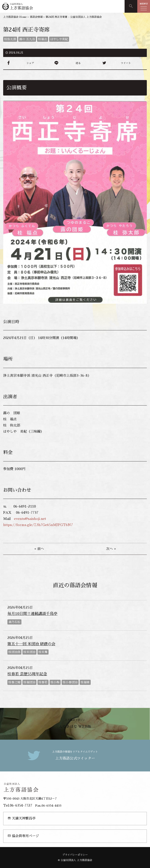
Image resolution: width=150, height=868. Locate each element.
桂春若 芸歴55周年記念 (27, 674)
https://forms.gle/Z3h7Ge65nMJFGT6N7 (38, 525)
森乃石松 (14, 622)
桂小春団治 (70, 682)
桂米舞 (43, 652)
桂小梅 (55, 682)
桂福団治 (29, 682)
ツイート (126, 63)
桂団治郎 (14, 652)
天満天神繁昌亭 (22, 818)
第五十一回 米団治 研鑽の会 (31, 644)
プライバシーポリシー (75, 855)
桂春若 (43, 682)
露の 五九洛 (27, 39)
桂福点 (43, 39)
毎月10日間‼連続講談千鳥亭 (32, 614)
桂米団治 (29, 652)
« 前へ (39, 549)
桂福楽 (85, 682)
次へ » (111, 549)
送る (78, 63)
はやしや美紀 (59, 39)
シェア (30, 63)
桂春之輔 (14, 682)
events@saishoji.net (30, 519)
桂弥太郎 (10, 39)
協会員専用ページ (23, 836)
